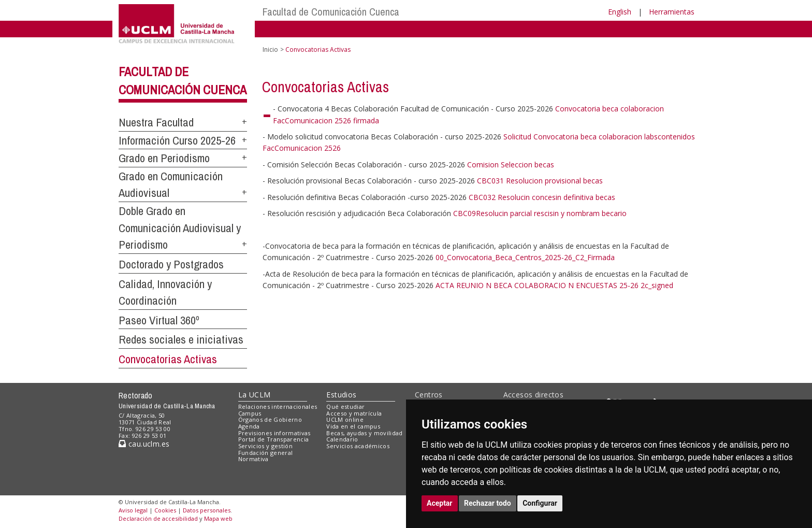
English (620, 12)
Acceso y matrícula (354, 413)
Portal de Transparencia (274, 439)
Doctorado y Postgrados (171, 264)
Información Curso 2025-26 (177, 140)
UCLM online (345, 419)
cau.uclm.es (144, 444)
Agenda (249, 426)
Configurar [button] (540, 503)
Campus (250, 413)
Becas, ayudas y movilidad (364, 433)
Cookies (165, 510)
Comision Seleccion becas (511, 165)
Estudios (341, 395)
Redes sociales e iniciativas (181, 339)
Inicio (270, 49)
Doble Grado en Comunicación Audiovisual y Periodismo (180, 228)
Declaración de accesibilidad (158, 518)
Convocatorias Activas (168, 359)
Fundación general (266, 453)
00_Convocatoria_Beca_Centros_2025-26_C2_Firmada (525, 257)
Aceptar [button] (440, 503)
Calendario (342, 439)
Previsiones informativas (274, 433)
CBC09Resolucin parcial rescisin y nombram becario (540, 213)
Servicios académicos (358, 446)
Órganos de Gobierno (270, 419)
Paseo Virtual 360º (159, 320)
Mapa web (218, 518)
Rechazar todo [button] (488, 503)
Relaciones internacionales (278, 406)
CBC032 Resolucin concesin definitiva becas (542, 197)
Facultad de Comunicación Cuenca (331, 12)
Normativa (253, 459)
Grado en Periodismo (164, 158)
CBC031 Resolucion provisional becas (540, 181)
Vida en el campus (353, 426)
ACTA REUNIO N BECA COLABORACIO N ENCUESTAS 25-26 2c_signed (554, 285)
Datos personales (207, 510)
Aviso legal (133, 510)
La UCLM (255, 395)
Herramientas (672, 12)
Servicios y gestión (265, 446)
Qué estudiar (345, 406)
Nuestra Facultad (156, 122)
